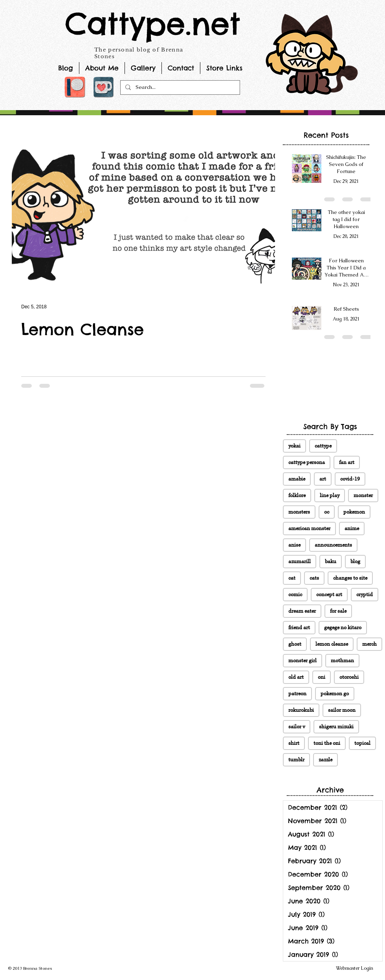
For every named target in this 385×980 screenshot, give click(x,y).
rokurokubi (301, 710)
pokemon (354, 512)
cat (292, 578)
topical (362, 743)
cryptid (365, 595)
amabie (297, 479)
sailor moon (342, 710)
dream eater (302, 611)
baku (331, 562)
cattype (323, 446)
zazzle (325, 760)
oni (322, 677)
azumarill (300, 562)
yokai (294, 446)
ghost (295, 644)
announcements (333, 545)
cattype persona (307, 462)
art (323, 479)
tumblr (296, 760)
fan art (347, 462)
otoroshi (349, 677)
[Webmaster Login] (355, 968)
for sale (338, 611)
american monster (309, 529)
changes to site (350, 578)
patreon (297, 694)
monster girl (302, 661)
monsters (299, 512)
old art (296, 677)
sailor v (297, 727)
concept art (329, 595)
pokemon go (335, 694)
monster (363, 496)
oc (327, 512)
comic (295, 595)
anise (294, 545)
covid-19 (350, 479)
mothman (342, 661)
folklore (297, 496)
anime (352, 529)
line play (330, 496)
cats (314, 578)
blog (355, 562)
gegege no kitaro (343, 628)
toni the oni (327, 743)
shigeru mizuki (336, 727)
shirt (294, 743)
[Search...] (179, 87)
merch (369, 644)
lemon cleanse (332, 644)
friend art (299, 628)
